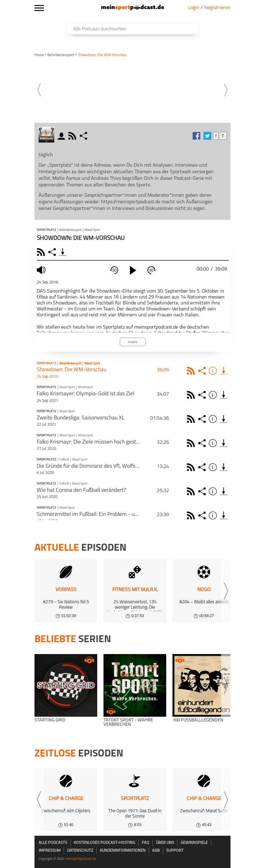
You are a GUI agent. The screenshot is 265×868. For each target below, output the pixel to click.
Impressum (50, 851)
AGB (156, 851)
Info (214, 371)
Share (53, 252)
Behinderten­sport (61, 55)
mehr (133, 342)
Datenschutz (80, 851)
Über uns (165, 843)
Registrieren (217, 8)
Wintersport (85, 387)
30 (114, 270)
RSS (42, 252)
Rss (192, 371)
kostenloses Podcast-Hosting (104, 843)
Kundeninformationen (123, 851)
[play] (133, 270)
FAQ (146, 843)
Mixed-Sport (92, 230)
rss (73, 136)
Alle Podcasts (53, 843)
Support (175, 851)
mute (42, 270)
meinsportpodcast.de (80, 859)
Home (39, 55)
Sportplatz (46, 230)
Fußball (64, 460)
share (84, 136)
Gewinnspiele (194, 843)
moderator (62, 136)
